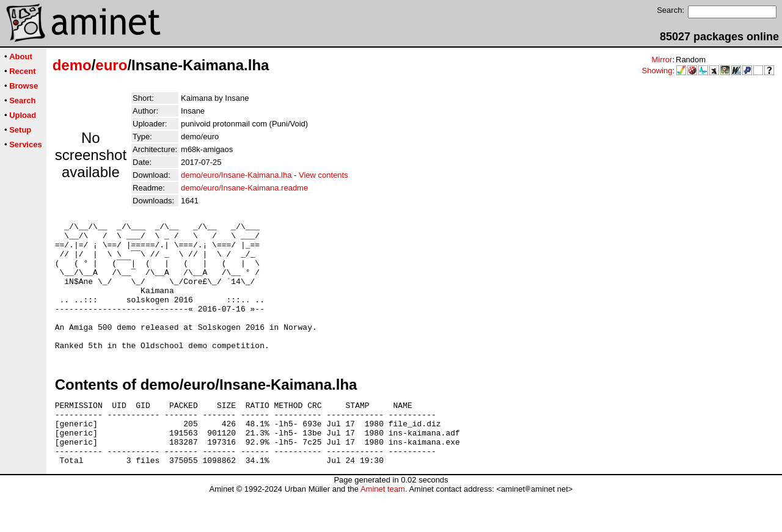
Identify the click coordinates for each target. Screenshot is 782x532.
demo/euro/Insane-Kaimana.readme (244, 188)
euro (111, 65)
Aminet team (383, 527)
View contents (323, 175)
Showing (657, 71)
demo (72, 65)
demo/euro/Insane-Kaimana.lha (236, 175)
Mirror (662, 60)
